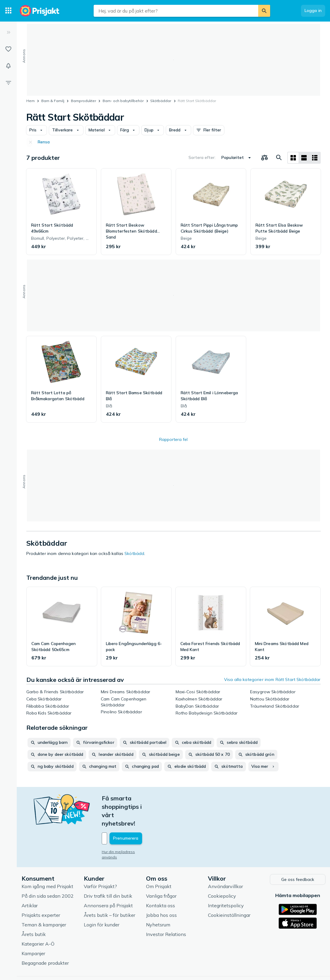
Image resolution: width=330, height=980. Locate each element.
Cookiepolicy (222, 870)
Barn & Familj (53, 101)
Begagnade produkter (45, 937)
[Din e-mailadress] (141, 813)
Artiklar (30, 880)
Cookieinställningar (229, 889)
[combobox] (176, 11)
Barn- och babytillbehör (123, 101)
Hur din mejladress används (126, 827)
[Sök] (264, 11)
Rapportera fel (173, 439)
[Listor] (8, 49)
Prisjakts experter (41, 889)
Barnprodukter (83, 101)
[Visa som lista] (304, 158)
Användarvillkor (225, 861)
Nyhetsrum (158, 899)
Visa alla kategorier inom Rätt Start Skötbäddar (272, 679)
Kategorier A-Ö (38, 918)
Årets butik (34, 908)
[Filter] (8, 83)
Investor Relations (166, 908)
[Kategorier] (8, 11)
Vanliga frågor (161, 870)
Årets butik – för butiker (110, 889)
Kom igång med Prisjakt (47, 861)
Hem (31, 101)
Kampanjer (33, 928)
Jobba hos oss (161, 889)
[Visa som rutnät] (293, 158)
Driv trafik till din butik (108, 870)
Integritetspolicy (226, 880)
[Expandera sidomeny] (8, 32)
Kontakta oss (161, 880)
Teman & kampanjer (44, 899)
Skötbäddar (161, 101)
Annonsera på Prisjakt (108, 880)
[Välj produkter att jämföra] (264, 158)
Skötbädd (134, 553)
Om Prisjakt (159, 861)
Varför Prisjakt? (100, 861)
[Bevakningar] (8, 66)
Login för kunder (102, 899)
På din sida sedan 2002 (48, 870)
